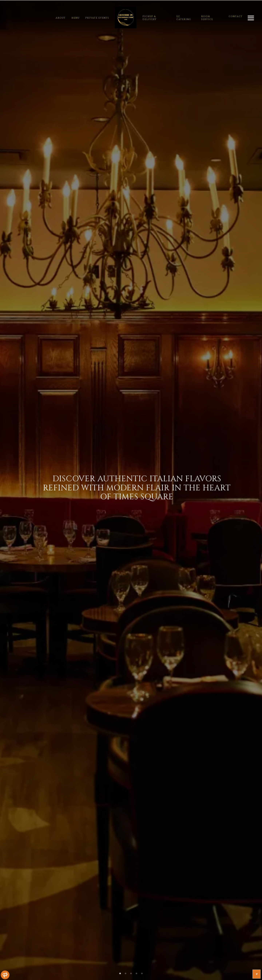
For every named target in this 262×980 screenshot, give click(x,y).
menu (76, 18)
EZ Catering (184, 18)
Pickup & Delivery (150, 18)
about (61, 18)
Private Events (97, 18)
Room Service (207, 18)
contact (236, 16)
